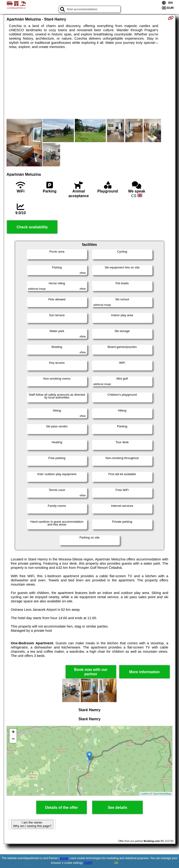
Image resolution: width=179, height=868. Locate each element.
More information (144, 672)
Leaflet (144, 794)
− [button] (13, 739)
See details (117, 808)
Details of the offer (62, 808)
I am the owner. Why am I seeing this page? (32, 824)
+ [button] (13, 732)
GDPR (88, 863)
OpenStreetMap (162, 794)
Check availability (32, 227)
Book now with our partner (91, 672)
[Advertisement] (89, 84)
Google (64, 858)
